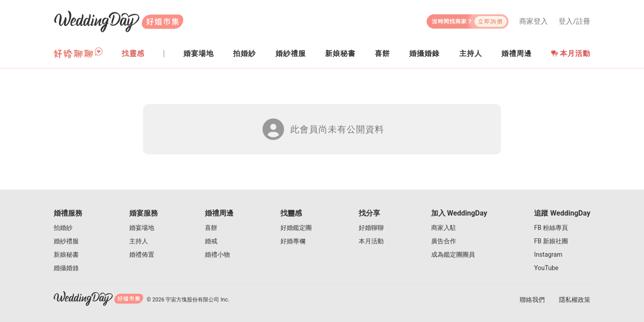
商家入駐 (444, 228)
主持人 (139, 241)
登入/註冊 (574, 21)
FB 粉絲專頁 (551, 228)
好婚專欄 (293, 241)
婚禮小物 (217, 254)
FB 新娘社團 (551, 241)
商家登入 (534, 21)
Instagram (548, 254)
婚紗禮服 (66, 241)
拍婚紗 (63, 228)
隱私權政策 (575, 300)
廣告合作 (444, 241)
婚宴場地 (142, 228)
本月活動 (571, 53)
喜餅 (211, 228)
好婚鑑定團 (296, 228)
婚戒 (211, 241)
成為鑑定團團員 (453, 254)
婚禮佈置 (142, 254)
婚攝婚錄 (66, 268)
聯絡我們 (532, 300)
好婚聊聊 (371, 228)
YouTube (546, 268)
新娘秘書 (66, 254)
